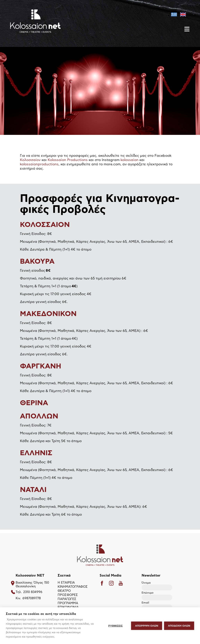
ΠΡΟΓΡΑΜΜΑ (68, 603)
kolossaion (129, 160)
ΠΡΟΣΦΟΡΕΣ (68, 595)
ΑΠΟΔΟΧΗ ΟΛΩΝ (179, 626)
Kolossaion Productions (68, 160)
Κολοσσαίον (30, 160)
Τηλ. (19, 592)
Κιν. (18, 598)
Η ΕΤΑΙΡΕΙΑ (66, 583)
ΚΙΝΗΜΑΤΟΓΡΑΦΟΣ (73, 587)
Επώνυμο (157, 595)
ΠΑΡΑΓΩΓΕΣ (67, 599)
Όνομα (157, 585)
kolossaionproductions (39, 164)
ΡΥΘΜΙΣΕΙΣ (116, 626)
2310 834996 (33, 592)
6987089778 (32, 598)
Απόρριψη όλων (147, 626)
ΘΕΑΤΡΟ (64, 591)
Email (157, 605)
